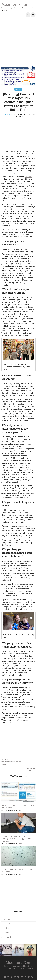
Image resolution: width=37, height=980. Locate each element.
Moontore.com (14, 4)
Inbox (20, 804)
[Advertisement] (18, 44)
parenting (18, 89)
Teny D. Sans (8, 114)
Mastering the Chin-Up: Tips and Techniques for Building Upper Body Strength (16, 832)
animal (7, 913)
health (7, 917)
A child (18, 411)
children (28, 177)
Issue (7, 926)
